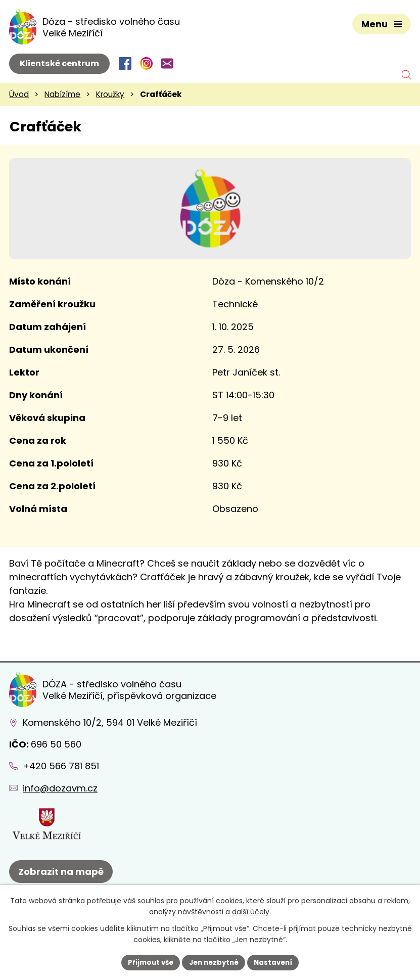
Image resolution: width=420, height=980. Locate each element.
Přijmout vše (147, 962)
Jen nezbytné (214, 962)
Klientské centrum (59, 63)
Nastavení (277, 962)
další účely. (251, 911)
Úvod (19, 94)
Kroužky (110, 94)
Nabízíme (62, 94)
